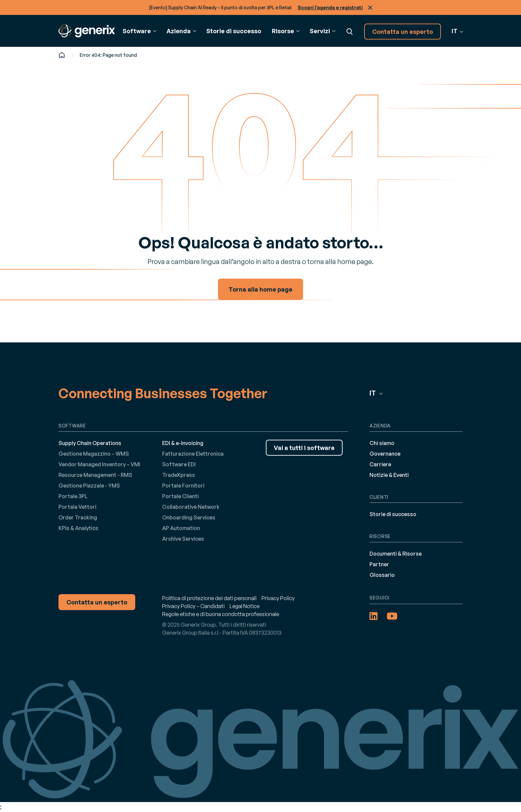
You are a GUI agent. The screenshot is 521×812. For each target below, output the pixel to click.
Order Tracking (78, 517)
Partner (379, 564)
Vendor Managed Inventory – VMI (99, 464)
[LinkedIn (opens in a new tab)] (373, 616)
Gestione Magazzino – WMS (94, 454)
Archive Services (183, 539)
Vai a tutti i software (304, 448)
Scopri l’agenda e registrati (330, 7)
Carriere (380, 464)
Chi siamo (382, 443)
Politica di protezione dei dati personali (209, 598)
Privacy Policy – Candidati (193, 606)
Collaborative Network (191, 507)
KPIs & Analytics (78, 528)
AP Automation (181, 528)
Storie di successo (234, 31)
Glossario (382, 575)
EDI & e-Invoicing (183, 443)
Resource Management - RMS (95, 475)
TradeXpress (179, 475)
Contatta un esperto (403, 32)
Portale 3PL (73, 496)
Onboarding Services (189, 517)
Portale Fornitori (183, 486)
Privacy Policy (278, 598)
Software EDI (179, 464)
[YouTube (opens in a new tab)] (392, 616)
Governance (385, 454)
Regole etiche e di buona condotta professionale (221, 614)
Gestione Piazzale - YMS (89, 486)
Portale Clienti (180, 496)
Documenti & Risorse (396, 554)
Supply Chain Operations (90, 443)
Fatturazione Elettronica (193, 454)
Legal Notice (245, 606)
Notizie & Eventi (389, 475)
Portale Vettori (77, 507)
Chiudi (370, 8)
